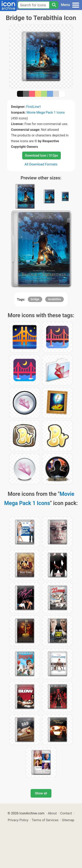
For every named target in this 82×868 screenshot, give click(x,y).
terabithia (55, 299)
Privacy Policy (18, 820)
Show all (41, 793)
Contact (66, 813)
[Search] (54, 5)
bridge (35, 299)
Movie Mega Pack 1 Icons (46, 112)
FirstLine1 (34, 107)
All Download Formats (41, 164)
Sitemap (68, 820)
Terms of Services (45, 820)
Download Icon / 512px (41, 155)
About (52, 813)
